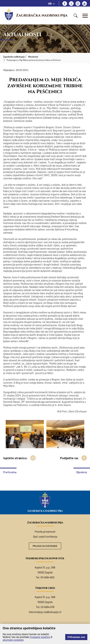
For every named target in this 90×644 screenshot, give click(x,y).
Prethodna (10, 472)
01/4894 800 (47, 577)
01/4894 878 (47, 607)
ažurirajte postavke (13, 640)
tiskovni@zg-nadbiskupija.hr (45, 612)
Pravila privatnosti (45, 532)
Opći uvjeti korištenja (45, 537)
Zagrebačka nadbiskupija (42, 15)
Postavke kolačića (40, 637)
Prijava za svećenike (45, 546)
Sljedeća (81, 472)
